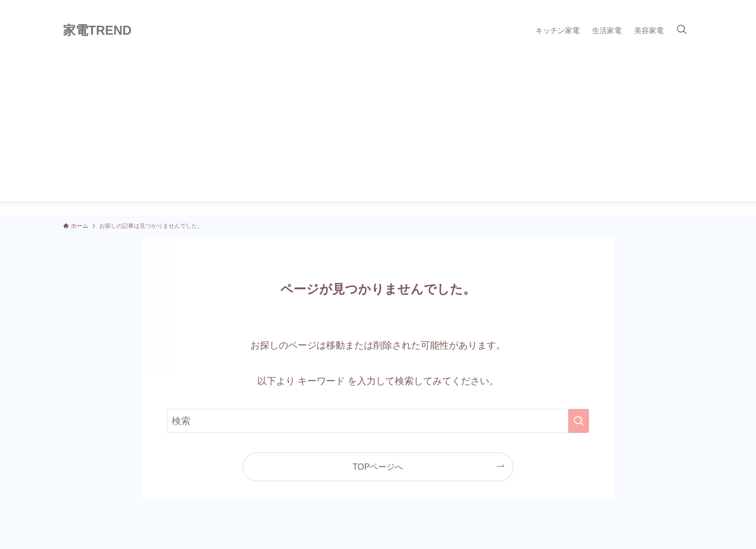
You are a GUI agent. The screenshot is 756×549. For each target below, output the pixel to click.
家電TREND (97, 30)
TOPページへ (378, 467)
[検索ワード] (378, 421)
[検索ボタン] (681, 30)
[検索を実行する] (579, 421)
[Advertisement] (378, 128)
